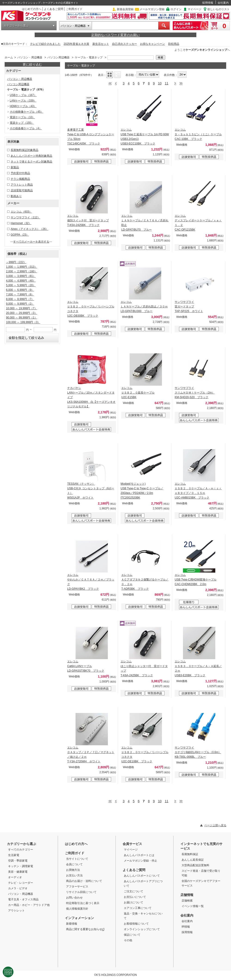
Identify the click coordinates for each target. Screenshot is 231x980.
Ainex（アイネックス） (29, 229)
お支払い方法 (74, 875)
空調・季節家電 (18, 861)
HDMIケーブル (23, 106)
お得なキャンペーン (152, 44)
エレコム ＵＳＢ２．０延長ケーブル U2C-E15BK (138, 393)
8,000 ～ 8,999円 (20, 299)
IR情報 (186, 927)
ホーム (9, 57)
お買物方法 (73, 870)
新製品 (15, 167)
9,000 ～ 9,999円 (20, 304)
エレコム (21, 212)
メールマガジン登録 (152, 9)
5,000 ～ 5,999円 (21, 285)
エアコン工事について (138, 908)
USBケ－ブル (23, 95)
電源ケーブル (22, 117)
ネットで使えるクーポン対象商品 (31, 162)
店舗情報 (187, 895)
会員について (74, 864)
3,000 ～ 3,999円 (21, 276)
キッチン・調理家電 (21, 866)
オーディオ (15, 877)
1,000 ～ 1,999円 (22, 267)
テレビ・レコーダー (21, 883)
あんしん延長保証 (193, 860)
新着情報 (72, 924)
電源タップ (22, 123)
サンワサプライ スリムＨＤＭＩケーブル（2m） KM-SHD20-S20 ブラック (195, 393)
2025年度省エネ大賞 (77, 44)
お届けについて (134, 902)
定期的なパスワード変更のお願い (115, 35)
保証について (132, 935)
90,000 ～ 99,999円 (22, 318)
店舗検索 (187, 901)
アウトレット (16, 911)
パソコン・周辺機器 (73, 26)
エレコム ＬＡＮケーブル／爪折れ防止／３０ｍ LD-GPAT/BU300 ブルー (144, 307)
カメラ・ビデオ (18, 888)
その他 (128, 940)
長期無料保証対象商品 (24, 150)
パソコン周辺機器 (58, 57)
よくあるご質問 (54, 9)
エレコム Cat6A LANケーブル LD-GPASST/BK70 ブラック (86, 666)
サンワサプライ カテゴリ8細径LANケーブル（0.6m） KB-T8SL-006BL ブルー (198, 752)
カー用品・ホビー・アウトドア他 (29, 905)
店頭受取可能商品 (22, 190)
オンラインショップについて (142, 929)
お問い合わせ (74, 898)
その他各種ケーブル (26, 128)
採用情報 (208, 3)
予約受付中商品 (20, 173)
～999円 (16, 262)
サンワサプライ (25, 217)
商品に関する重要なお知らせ (85, 929)
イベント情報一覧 (193, 906)
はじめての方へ (32, 9)
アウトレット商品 (22, 185)
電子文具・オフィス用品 (23, 899)
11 (167, 83)
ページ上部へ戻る (215, 825)
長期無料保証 (190, 854)
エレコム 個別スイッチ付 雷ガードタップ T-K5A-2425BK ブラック (88, 220)
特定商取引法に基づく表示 (83, 903)
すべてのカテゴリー (21, 850)
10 (160, 83)
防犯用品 (174, 44)
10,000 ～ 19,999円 (22, 308)
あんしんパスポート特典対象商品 (31, 156)
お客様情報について (136, 924)
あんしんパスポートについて (142, 876)
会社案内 (223, 3)
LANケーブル (23, 101)
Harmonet (21, 223)
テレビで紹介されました (45, 44)
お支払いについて (135, 897)
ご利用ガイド (74, 9)
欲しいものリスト (219, 9)
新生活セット (101, 44)
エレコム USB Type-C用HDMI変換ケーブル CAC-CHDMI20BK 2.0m (196, 580)
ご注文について (134, 891)
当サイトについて (77, 859)
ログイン (176, 9)
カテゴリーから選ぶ (16, 26)
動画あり (16, 196)
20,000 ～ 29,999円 (22, 313)
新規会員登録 (125, 9)
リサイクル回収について (81, 892)
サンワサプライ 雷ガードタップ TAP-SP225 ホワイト (189, 307)
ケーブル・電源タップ (89, 57)
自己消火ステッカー (125, 44)
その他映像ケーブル (26, 112)
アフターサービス (77, 887)
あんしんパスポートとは (139, 855)
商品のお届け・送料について (84, 881)
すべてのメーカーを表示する (31, 242)
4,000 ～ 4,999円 (21, 281)
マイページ (195, 9)
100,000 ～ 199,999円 (23, 322)
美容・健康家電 (18, 872)
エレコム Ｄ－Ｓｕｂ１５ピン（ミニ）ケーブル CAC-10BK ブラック (198, 134)
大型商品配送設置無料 (195, 865)
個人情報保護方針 (77, 909)
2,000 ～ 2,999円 (22, 271)
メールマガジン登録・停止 (140, 861)
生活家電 (14, 855)
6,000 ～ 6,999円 (20, 290)
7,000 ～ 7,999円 (20, 295)
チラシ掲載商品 (20, 179)
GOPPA (20, 235)
